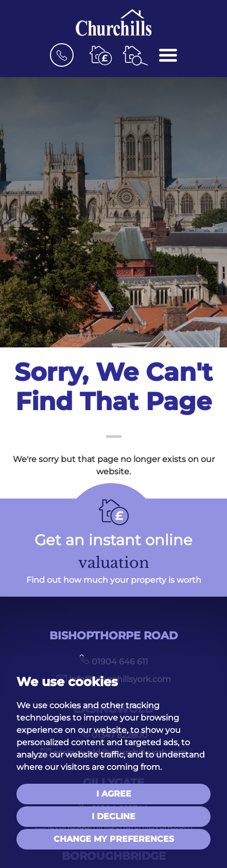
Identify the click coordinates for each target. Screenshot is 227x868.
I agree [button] (114, 794)
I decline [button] (113, 816)
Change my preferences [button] (114, 839)
